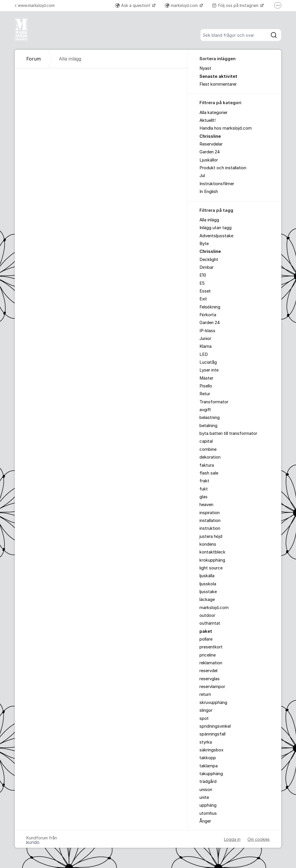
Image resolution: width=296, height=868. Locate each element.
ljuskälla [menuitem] (207, 576)
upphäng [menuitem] (208, 805)
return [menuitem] (205, 694)
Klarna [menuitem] (206, 346)
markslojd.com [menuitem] (214, 608)
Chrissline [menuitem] (210, 136)
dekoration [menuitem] (210, 457)
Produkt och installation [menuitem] (223, 168)
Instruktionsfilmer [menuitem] (217, 184)
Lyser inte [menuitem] (209, 370)
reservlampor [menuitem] (212, 687)
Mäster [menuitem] (206, 378)
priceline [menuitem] (208, 655)
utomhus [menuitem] (208, 813)
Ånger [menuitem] (205, 821)
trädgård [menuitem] (208, 781)
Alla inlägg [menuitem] (209, 220)
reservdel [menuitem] (208, 671)
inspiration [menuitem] (210, 513)
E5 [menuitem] (202, 283)
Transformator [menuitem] (214, 402)
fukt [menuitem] (204, 489)
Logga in (232, 839)
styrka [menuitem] (206, 742)
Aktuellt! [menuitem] (208, 120)
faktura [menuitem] (207, 465)
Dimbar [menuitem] (207, 267)
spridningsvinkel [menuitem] (215, 726)
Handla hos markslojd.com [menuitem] (226, 128)
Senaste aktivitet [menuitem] (218, 76)
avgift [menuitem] (205, 410)
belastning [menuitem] (210, 418)
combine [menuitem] (208, 449)
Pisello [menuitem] (206, 386)
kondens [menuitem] (208, 544)
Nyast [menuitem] (205, 68)
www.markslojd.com (35, 5)
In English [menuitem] (209, 192)
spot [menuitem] (204, 718)
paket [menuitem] (206, 631)
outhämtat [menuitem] (210, 623)
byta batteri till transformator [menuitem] (228, 433)
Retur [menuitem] (205, 394)
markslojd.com (182, 5)
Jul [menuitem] (202, 176)
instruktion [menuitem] (210, 528)
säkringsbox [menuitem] (211, 750)
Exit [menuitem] (203, 299)
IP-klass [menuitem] (207, 331)
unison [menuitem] (206, 790)
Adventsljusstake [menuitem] (216, 236)
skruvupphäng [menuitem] (213, 703)
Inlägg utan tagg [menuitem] (215, 228)
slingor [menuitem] (206, 710)
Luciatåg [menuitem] (208, 362)
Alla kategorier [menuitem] (213, 113)
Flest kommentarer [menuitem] (218, 84)
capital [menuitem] (206, 441)
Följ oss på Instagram (236, 5)
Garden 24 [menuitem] (210, 152)
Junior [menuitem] (205, 339)
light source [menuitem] (211, 568)
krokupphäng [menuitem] (212, 560)
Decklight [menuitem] (209, 260)
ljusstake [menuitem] (208, 592)
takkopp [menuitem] (208, 758)
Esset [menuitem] (205, 291)
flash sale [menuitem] (209, 473)
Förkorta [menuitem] (208, 315)
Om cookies (259, 839)
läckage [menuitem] (207, 599)
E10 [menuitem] (203, 275)
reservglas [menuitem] (210, 679)
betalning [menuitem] (208, 426)
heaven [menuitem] (206, 505)
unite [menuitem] (204, 797)
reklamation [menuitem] (211, 663)
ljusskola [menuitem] (208, 584)
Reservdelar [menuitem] (211, 144)
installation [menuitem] (210, 521)
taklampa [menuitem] (209, 766)
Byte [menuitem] (204, 244)
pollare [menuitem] (206, 639)
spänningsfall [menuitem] (212, 734)
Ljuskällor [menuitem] (209, 160)
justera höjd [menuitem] (211, 536)
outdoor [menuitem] (207, 615)
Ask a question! (133, 5)
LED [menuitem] (204, 354)
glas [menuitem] (203, 497)
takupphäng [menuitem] (211, 774)
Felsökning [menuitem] (210, 307)
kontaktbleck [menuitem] (212, 552)
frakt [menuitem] (204, 481)
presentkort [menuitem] (211, 647)
